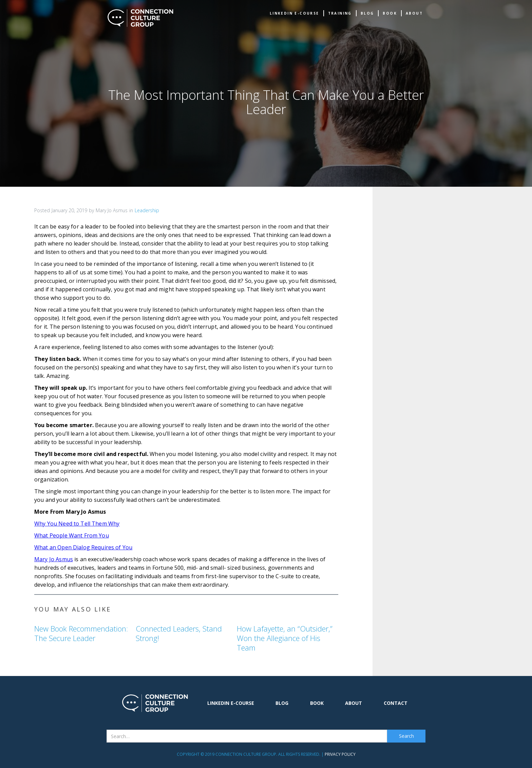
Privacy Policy (340, 754)
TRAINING (340, 13)
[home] (140, 18)
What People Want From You (72, 535)
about (414, 13)
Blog (367, 13)
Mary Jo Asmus (54, 559)
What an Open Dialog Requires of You (83, 547)
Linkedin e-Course (294, 13)
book (390, 13)
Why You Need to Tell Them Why (77, 524)
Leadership (147, 210)
